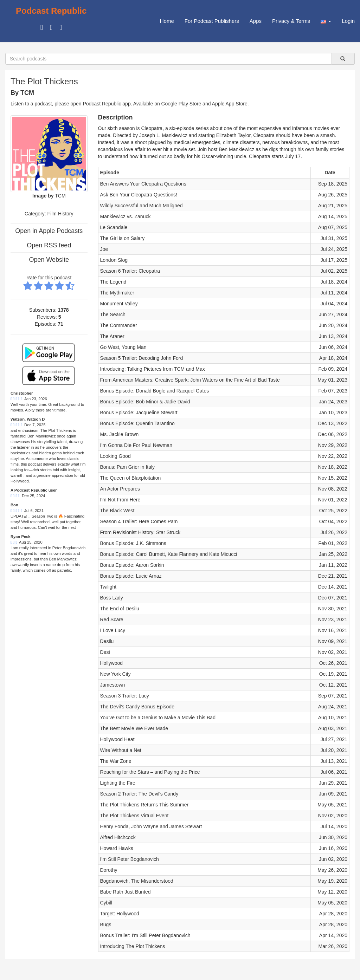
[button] (326, 21)
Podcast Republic (51, 11)
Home (167, 21)
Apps (256, 21)
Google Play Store (181, 104)
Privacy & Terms (291, 21)
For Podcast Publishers (212, 21)
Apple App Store (230, 104)
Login (348, 21)
